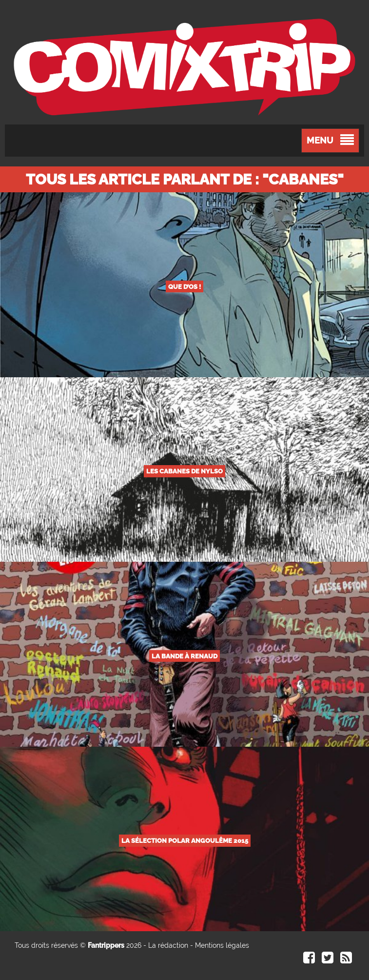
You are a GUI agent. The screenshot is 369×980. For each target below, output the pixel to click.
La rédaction (168, 945)
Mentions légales (222, 945)
